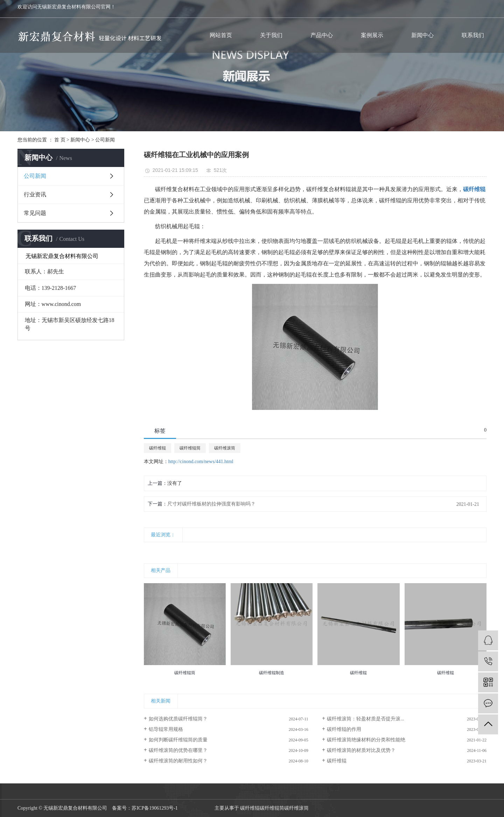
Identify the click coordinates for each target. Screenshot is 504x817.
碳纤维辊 (157, 448)
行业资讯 (35, 194)
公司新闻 (105, 140)
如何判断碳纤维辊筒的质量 (178, 740)
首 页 (60, 140)
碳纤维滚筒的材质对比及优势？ (361, 750)
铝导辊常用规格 (166, 729)
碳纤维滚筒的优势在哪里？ (178, 750)
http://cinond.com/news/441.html (201, 462)
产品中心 (322, 35)
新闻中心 (422, 35)
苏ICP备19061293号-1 (155, 808)
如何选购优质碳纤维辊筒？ (178, 719)
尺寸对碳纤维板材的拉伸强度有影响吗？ (211, 504)
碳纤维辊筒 (190, 448)
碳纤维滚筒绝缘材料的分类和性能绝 (366, 740)
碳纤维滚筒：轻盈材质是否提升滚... (366, 719)
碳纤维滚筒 (225, 448)
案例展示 (372, 35)
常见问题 (35, 213)
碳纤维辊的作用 (344, 729)
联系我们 (473, 35)
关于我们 (271, 35)
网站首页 (221, 35)
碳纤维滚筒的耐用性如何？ (178, 761)
